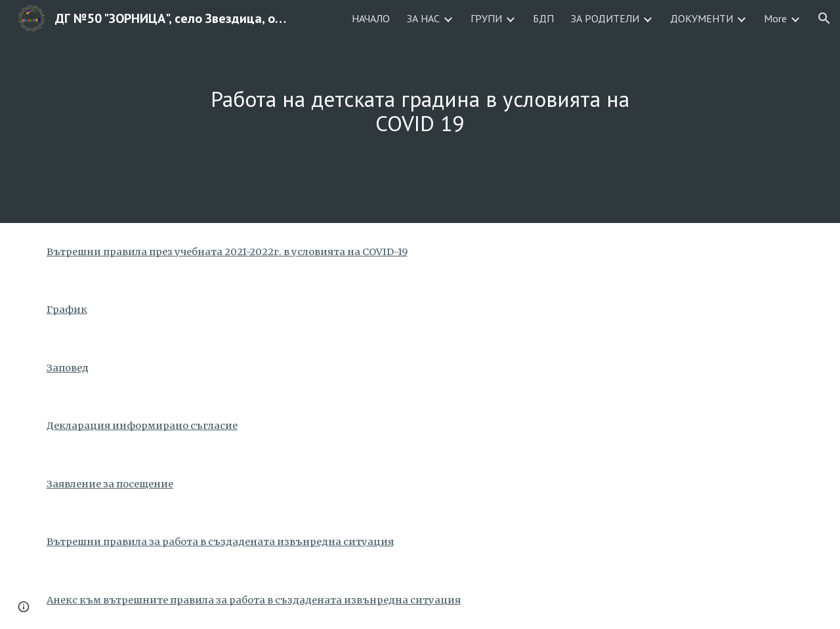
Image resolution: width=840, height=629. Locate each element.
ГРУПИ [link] (486, 18)
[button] (824, 18)
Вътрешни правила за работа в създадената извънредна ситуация (220, 542)
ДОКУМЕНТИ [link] (702, 18)
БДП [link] (543, 18)
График (67, 310)
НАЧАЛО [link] (371, 18)
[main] (420, 111)
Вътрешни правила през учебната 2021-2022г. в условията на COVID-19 (227, 252)
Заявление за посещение (110, 484)
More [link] (775, 18)
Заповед (68, 368)
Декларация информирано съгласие (142, 426)
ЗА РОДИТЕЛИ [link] (605, 18)
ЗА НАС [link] (423, 18)
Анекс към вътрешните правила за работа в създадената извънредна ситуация (254, 600)
